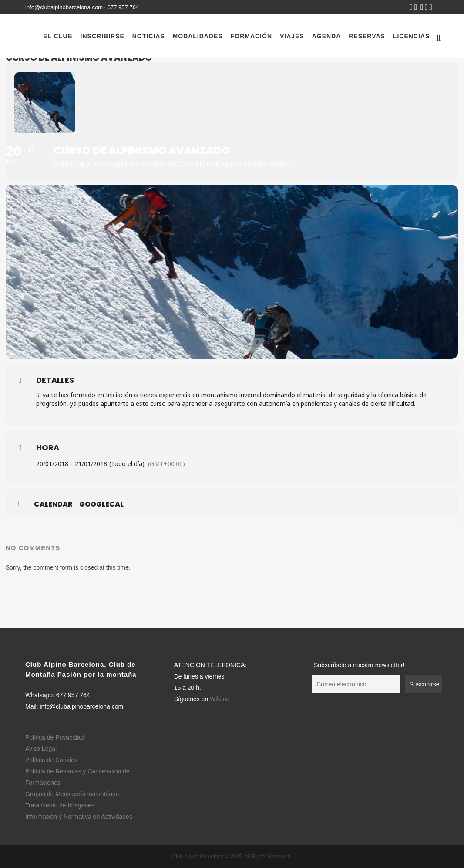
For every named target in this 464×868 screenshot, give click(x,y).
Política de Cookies (51, 760)
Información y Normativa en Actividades (79, 817)
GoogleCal (101, 504)
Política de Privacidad (55, 737)
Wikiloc (219, 699)
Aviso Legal (41, 749)
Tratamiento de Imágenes (60, 805)
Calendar (53, 504)
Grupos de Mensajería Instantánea (72, 794)
